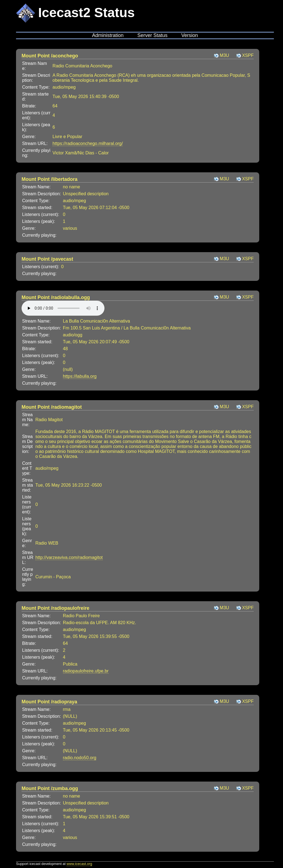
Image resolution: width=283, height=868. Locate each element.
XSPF (248, 55)
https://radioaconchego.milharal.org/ (88, 143)
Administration (108, 35)
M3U (224, 55)
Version (190, 35)
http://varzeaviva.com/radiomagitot (69, 557)
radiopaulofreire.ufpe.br (86, 671)
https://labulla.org (80, 376)
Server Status (152, 35)
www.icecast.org (79, 864)
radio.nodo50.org (80, 758)
